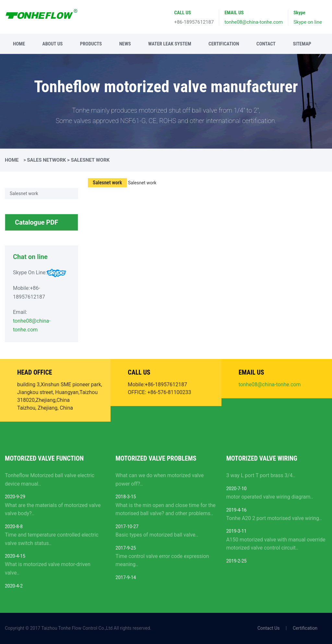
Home (19, 44)
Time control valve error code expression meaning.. (162, 560)
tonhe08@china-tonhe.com (254, 22)
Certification (224, 44)
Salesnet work (24, 193)
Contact (266, 44)
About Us (52, 44)
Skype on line (308, 22)
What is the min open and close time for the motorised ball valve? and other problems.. (166, 509)
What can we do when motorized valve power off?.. (160, 480)
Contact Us (269, 628)
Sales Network (46, 160)
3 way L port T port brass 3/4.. (261, 475)
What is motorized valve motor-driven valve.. (48, 569)
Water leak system (170, 44)
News (125, 44)
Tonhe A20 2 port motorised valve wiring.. (274, 518)
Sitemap (302, 44)
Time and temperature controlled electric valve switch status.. (52, 539)
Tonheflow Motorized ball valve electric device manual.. (50, 480)
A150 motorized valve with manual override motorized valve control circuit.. (276, 544)
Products (91, 44)
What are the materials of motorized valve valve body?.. (53, 509)
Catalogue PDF (44, 224)
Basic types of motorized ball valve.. (157, 535)
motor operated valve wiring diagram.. (270, 497)
